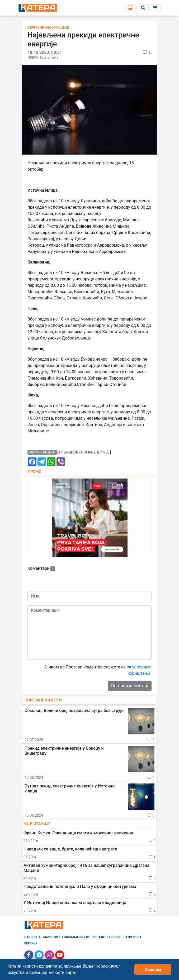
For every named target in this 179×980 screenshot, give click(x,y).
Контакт (99, 937)
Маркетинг (52, 937)
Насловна (32, 937)
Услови (115, 937)
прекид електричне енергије (84, 452)
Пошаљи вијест (77, 937)
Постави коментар (130, 686)
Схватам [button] (153, 969)
